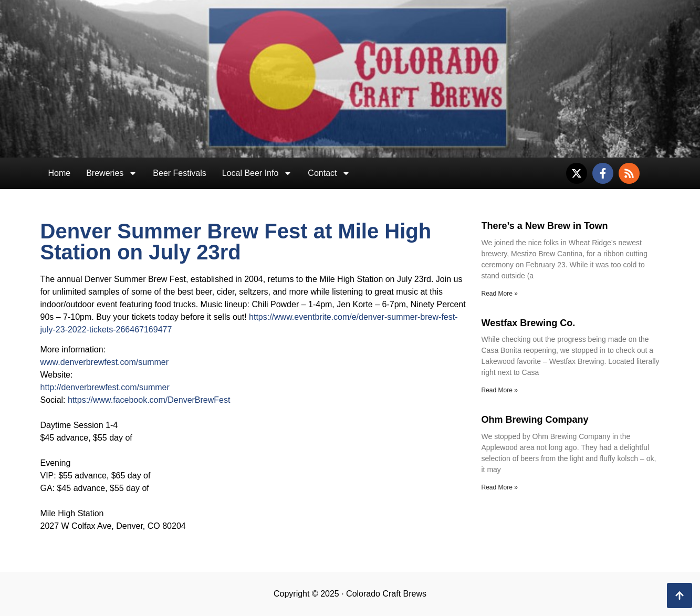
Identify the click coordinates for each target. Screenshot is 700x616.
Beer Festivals (179, 173)
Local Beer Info (257, 173)
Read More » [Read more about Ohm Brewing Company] (500, 487)
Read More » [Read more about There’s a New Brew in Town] (500, 294)
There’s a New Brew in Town (545, 226)
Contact (329, 173)
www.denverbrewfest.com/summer (105, 362)
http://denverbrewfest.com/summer (105, 387)
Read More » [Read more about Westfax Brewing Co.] (500, 390)
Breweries (112, 173)
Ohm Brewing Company (535, 420)
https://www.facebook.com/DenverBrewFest (149, 400)
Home (60, 173)
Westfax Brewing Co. (529, 323)
